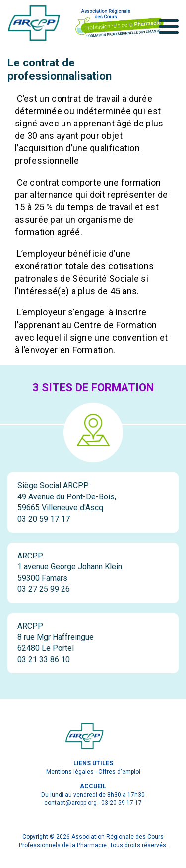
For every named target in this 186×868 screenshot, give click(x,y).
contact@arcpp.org (70, 803)
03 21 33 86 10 (44, 659)
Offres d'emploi (119, 772)
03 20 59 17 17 (44, 519)
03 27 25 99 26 (44, 589)
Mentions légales (70, 772)
